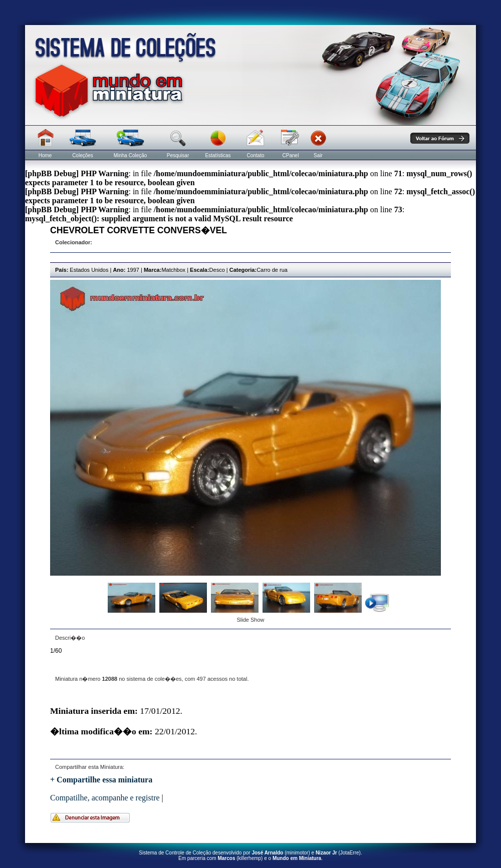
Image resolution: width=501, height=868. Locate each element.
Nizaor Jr (326, 853)
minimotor (298, 853)
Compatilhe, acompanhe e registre (105, 798)
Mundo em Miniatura (297, 858)
